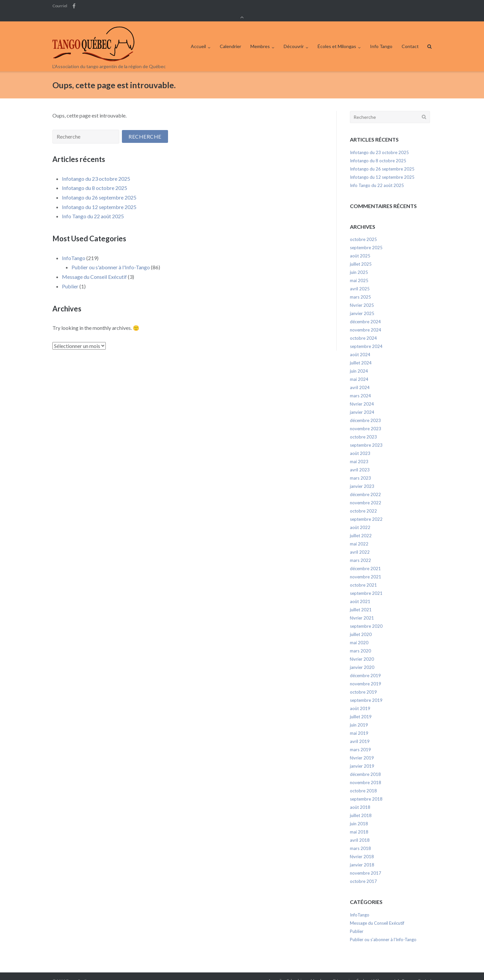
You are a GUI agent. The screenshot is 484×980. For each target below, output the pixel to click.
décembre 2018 (365, 765)
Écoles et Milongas (337, 37)
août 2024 (360, 346)
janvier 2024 (362, 403)
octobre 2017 (363, 872)
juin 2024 (359, 362)
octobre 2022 (363, 502)
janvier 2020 (362, 658)
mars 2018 (360, 839)
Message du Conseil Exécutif (94, 268)
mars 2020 (360, 642)
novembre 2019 (366, 675)
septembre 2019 (366, 691)
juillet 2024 (361, 354)
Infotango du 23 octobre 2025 (96, 170)
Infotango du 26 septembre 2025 (99, 188)
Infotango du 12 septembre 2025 (99, 198)
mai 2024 (359, 370)
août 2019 (360, 700)
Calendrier (230, 37)
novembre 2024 (366, 321)
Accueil (198, 37)
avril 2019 (360, 732)
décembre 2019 (365, 667)
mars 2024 (360, 387)
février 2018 (362, 848)
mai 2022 (359, 535)
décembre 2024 (365, 313)
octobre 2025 (363, 230)
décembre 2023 (365, 411)
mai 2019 (359, 724)
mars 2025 (360, 288)
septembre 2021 (366, 584)
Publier (70, 277)
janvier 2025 (362, 305)
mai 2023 (359, 453)
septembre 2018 (366, 790)
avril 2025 (360, 280)
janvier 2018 (362, 856)
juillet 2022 (361, 527)
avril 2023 (360, 461)
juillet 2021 (361, 601)
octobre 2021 (363, 576)
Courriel (60, 6)
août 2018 (360, 798)
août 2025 (360, 247)
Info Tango (381, 37)
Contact (410, 37)
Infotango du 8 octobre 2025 (95, 179)
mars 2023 (360, 469)
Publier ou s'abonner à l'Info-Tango (111, 258)
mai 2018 (359, 823)
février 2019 (362, 749)
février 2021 (362, 609)
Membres (260, 37)
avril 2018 (360, 831)
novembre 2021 (366, 568)
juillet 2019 (361, 708)
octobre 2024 (363, 329)
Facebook (74, 6)
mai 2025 (359, 272)
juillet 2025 (361, 255)
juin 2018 (359, 815)
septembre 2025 (366, 239)
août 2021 (360, 593)
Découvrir (294, 37)
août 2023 (360, 444)
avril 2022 (360, 543)
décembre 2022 (365, 486)
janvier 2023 (362, 477)
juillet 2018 (361, 807)
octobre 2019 (363, 683)
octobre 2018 (363, 782)
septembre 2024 (366, 337)
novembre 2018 (366, 774)
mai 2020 (359, 634)
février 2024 (362, 395)
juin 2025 (359, 263)
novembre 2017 (366, 864)
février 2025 (362, 296)
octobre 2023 (363, 428)
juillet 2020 (361, 625)
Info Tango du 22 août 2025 (93, 207)
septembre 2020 (366, 617)
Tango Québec (79, 972)
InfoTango (74, 249)
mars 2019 (360, 741)
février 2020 (362, 650)
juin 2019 (359, 716)
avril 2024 (360, 379)
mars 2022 (360, 551)
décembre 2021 (365, 560)
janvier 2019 (362, 757)
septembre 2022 (366, 510)
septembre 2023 (366, 436)
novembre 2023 (366, 420)
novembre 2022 (366, 494)
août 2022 (360, 518)
